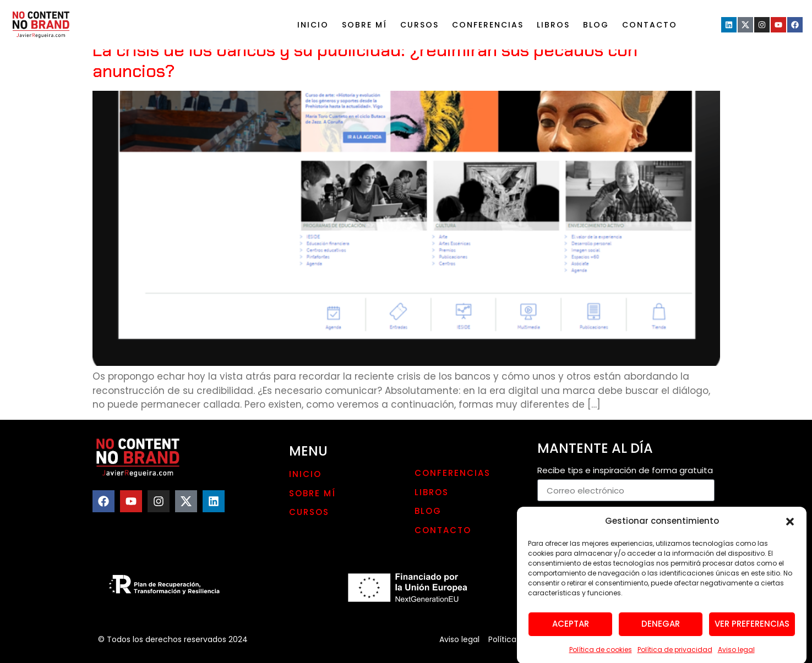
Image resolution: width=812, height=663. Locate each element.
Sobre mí (364, 25)
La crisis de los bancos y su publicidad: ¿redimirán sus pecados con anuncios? (365, 61)
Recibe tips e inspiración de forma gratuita (625, 471)
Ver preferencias (752, 629)
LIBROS (553, 25)
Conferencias (488, 25)
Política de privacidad (675, 655)
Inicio (313, 25)
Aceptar (571, 629)
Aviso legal (736, 655)
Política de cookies (601, 655)
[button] (790, 527)
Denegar (661, 629)
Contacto (650, 25)
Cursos (419, 25)
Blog (596, 25)
